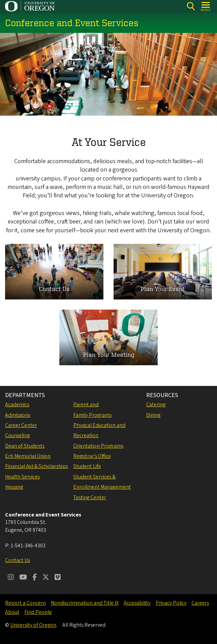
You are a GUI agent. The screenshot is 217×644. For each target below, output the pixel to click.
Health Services (22, 477)
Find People (38, 612)
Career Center (21, 425)
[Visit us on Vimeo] (58, 578)
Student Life (87, 466)
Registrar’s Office (92, 456)
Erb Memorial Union (28, 456)
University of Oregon (33, 625)
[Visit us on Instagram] (11, 578)
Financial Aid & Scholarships (36, 466)
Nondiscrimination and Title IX (85, 603)
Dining (153, 415)
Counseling (17, 435)
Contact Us (17, 560)
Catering (156, 405)
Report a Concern (25, 603)
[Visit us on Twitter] (46, 578)
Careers (200, 603)
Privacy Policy (171, 603)
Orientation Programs (98, 446)
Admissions (18, 415)
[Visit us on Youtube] (23, 578)
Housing (14, 487)
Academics (17, 405)
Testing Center (90, 497)
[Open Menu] (206, 6)
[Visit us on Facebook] (35, 578)
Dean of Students (25, 446)
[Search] (191, 6)
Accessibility (137, 603)
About (12, 612)
